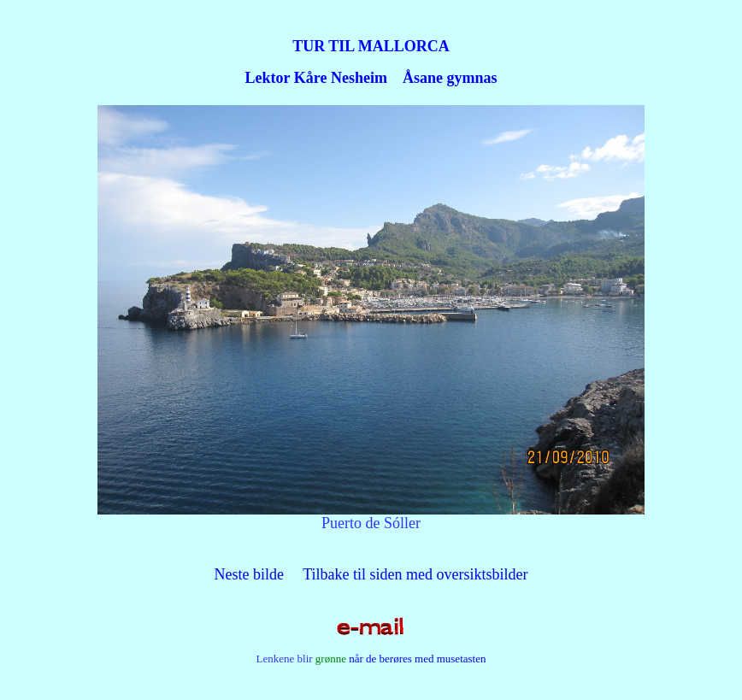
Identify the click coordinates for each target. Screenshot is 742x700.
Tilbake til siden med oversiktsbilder (415, 574)
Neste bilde (249, 574)
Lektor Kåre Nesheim (316, 78)
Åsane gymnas (450, 78)
